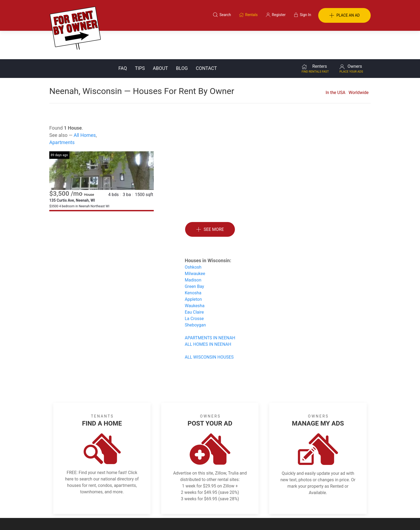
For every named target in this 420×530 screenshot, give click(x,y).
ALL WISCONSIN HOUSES (209, 329)
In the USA (335, 64)
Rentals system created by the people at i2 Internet (294, 518)
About (160, 40)
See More (210, 201)
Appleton (193, 271)
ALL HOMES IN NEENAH (208, 316)
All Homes (85, 107)
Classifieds (123, 504)
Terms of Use (155, 504)
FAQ (123, 40)
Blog (182, 40)
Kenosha (193, 264)
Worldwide (359, 64)
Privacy (214, 504)
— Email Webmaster (354, 518)
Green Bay (194, 258)
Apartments (62, 114)
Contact (206, 40)
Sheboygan (195, 297)
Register (300, 504)
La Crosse (194, 290)
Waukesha (195, 277)
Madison (193, 252)
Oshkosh (193, 239)
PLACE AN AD (344, 16)
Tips (140, 40)
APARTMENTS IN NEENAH (210, 309)
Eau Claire (194, 284)
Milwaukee (195, 245)
